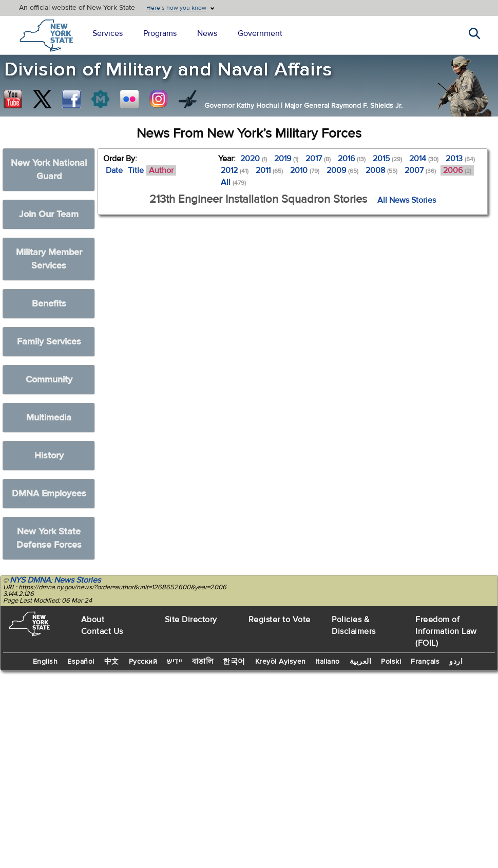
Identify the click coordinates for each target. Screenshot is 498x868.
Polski (391, 662)
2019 (286, 159)
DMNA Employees (49, 494)
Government (260, 33)
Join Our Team (49, 214)
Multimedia (49, 418)
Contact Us (102, 631)
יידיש (175, 662)
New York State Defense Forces (49, 538)
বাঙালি (203, 662)
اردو (456, 662)
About (93, 620)
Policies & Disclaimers (354, 625)
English (45, 662)
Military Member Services (49, 259)
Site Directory (191, 620)
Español (81, 662)
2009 (342, 170)
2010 (305, 170)
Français (425, 662)
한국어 (234, 662)
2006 (457, 170)
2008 (381, 170)
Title (136, 170)
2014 (424, 159)
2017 (318, 159)
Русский (143, 662)
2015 (387, 159)
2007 (420, 170)
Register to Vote (280, 620)
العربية (361, 662)
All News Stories (407, 200)
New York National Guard (49, 170)
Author (161, 170)
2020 (254, 159)
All (233, 182)
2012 (235, 170)
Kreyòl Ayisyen (281, 662)
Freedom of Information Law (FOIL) (446, 631)
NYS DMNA (30, 580)
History (49, 456)
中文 (112, 662)
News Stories (77, 580)
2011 (269, 170)
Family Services (49, 342)
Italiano (328, 662)
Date (114, 170)
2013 (460, 159)
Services (108, 33)
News (207, 33)
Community (49, 380)
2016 (352, 159)
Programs (160, 33)
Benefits (49, 304)
